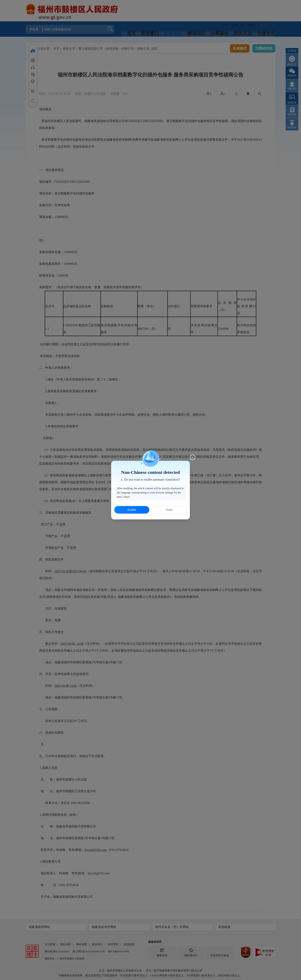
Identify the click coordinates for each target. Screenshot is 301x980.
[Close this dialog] (193, 457)
